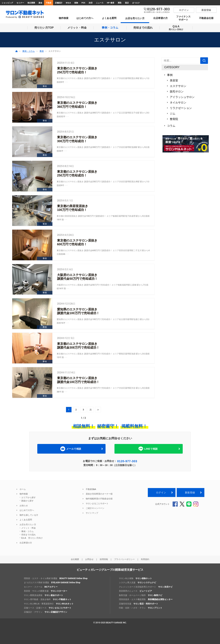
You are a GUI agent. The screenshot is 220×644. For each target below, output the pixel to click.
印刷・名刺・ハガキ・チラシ (141, 608)
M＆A (68, 3)
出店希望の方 (26, 543)
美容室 (174, 80)
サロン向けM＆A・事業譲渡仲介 (49, 604)
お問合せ (89, 559)
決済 (91, 3)
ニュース (100, 3)
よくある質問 (26, 520)
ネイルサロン (178, 103)
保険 (76, 3)
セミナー (20, 3)
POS (83, 3)
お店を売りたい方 (28, 525)
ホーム (23, 489)
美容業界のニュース (135, 591)
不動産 (49, 3)
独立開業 (31, 3)
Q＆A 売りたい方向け (32, 538)
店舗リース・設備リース (48, 608)
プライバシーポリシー (124, 559)
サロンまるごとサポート (97, 504)
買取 (120, 3)
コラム (171, 126)
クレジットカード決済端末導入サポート (146, 587)
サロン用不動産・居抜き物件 (48, 599)
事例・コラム (27, 531)
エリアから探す (29, 498)
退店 (127, 3)
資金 (40, 3)
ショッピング (7, 3)
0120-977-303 (127, 461)
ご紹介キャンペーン (95, 508)
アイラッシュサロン (182, 97)
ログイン (161, 493)
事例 (170, 75)
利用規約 (145, 559)
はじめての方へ (27, 510)
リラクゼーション (181, 108)
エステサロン (178, 86)
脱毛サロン (177, 91)
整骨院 (174, 119)
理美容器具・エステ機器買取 (146, 599)
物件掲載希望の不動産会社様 (99, 499)
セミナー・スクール (41, 587)
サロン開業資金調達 (43, 595)
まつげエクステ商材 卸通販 (52, 583)
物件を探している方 (29, 515)
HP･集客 (111, 3)
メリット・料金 (29, 528)
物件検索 (24, 494)
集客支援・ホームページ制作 (141, 595)
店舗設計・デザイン (46, 612)
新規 (190, 493)
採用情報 (104, 559)
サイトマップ (92, 513)
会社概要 (75, 559)
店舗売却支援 (139, 604)
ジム (173, 114)
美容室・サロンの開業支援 (46, 591)
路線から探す (27, 501)
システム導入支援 (137, 583)
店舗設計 (59, 3)
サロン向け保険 (135, 578)
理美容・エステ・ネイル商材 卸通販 (56, 578)
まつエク (136, 3)
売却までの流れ (29, 535)
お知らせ (24, 506)
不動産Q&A (91, 489)
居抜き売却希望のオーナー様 (99, 494)
